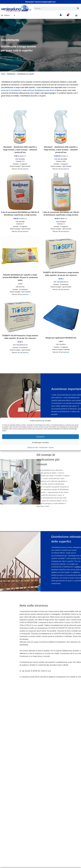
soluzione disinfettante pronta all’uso (41, 90)
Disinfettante (11, 74)
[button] (8, 15)
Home (3, 74)
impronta (51, 447)
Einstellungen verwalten (40, 442)
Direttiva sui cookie (33, 447)
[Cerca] (78, 8)
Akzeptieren (40, 437)
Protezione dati (43, 447)
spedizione (25, 169)
